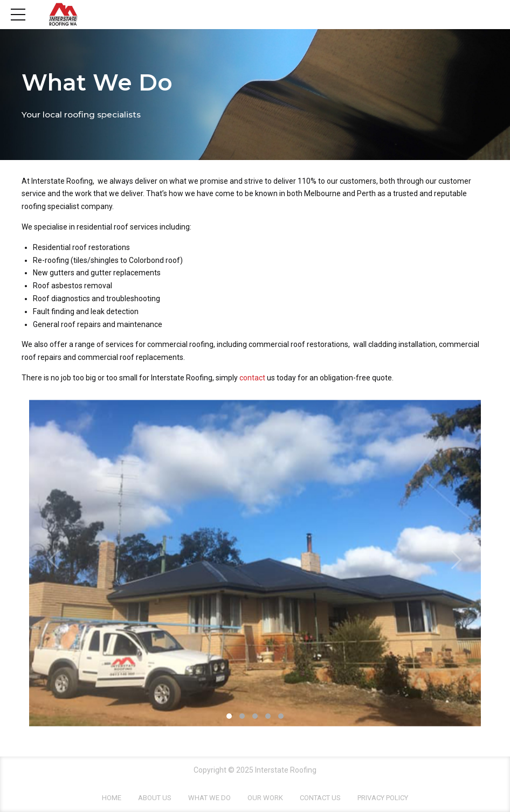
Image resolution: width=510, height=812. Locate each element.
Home (112, 798)
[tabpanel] (255, 563)
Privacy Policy (383, 798)
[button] (54, 560)
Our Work (265, 798)
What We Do (209, 798)
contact (253, 378)
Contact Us (320, 798)
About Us (155, 798)
